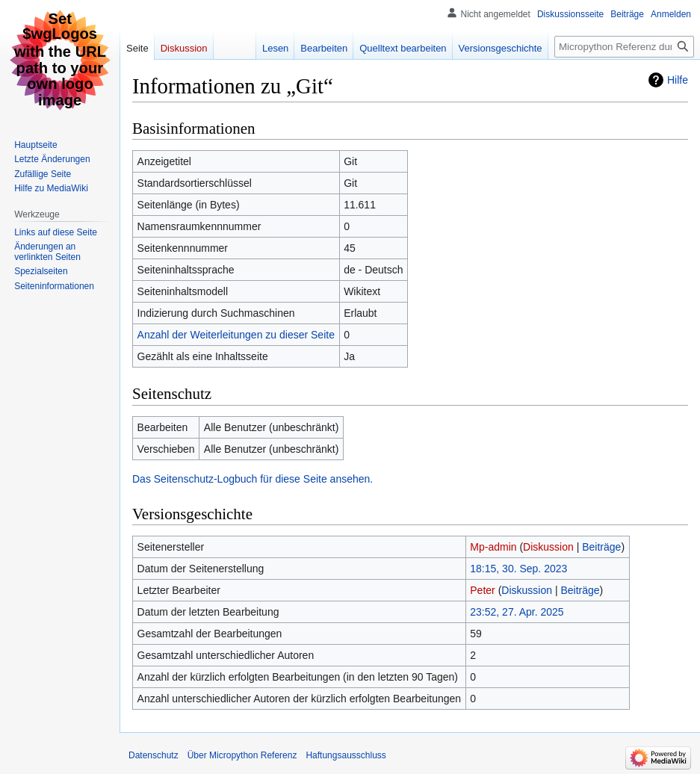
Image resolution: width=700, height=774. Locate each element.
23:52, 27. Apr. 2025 (517, 612)
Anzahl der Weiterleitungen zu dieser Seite (236, 335)
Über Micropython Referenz (242, 755)
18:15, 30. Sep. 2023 (518, 569)
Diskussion (548, 547)
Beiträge (601, 547)
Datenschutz (154, 755)
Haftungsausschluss (346, 755)
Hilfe (678, 80)
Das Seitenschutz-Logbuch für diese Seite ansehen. (253, 479)
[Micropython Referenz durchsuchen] (624, 47)
